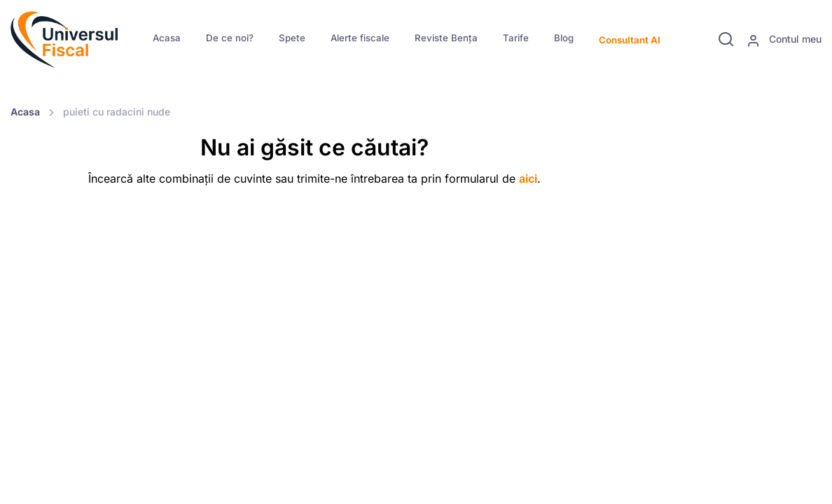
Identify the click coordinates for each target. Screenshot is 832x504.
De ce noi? (230, 38)
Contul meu (784, 40)
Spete (292, 38)
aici (528, 178)
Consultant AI (630, 40)
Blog (564, 38)
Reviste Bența (446, 38)
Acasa (167, 38)
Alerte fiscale (360, 38)
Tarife (516, 38)
